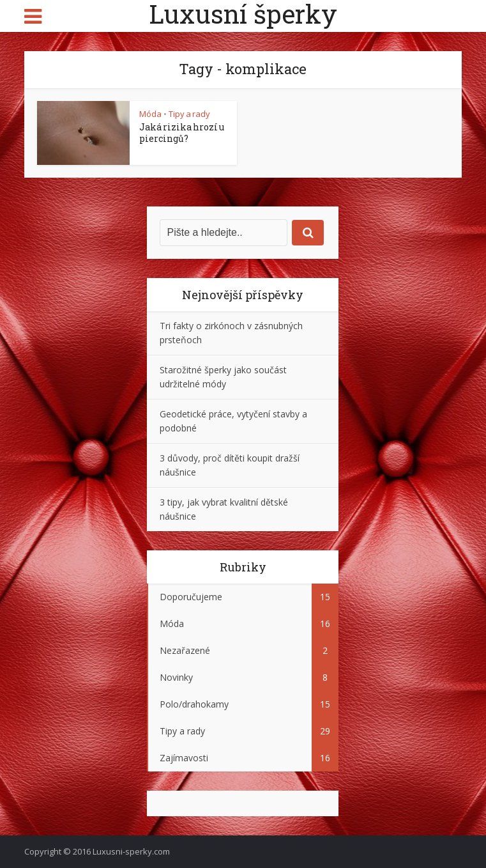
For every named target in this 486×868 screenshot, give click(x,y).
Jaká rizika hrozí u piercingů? (182, 133)
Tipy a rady (189, 114)
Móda (150, 114)
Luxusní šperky (243, 14)
